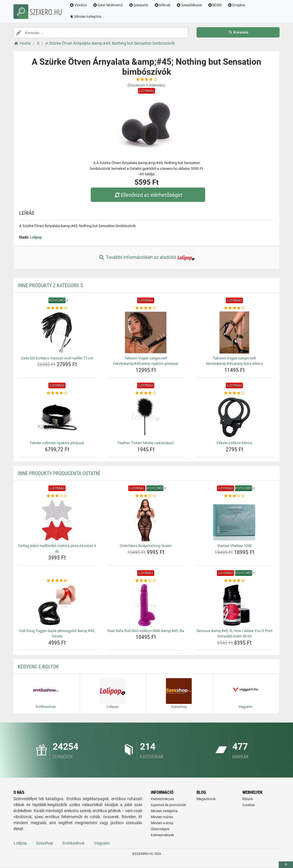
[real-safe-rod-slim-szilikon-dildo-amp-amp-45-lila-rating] (146, 581)
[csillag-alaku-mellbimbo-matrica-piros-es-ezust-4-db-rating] (57, 496)
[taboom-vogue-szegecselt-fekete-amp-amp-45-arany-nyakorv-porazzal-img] (146, 332)
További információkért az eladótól (146, 258)
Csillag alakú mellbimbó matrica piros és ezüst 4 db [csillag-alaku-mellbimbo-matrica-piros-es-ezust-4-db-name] (57, 549)
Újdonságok (160, 829)
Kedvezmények (162, 835)
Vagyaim (102, 843)
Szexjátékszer (189, 5)
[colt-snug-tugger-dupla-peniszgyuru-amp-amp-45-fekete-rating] (57, 581)
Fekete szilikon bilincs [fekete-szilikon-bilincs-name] (234, 443)
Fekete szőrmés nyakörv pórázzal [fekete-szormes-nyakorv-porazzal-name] (57, 443)
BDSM (215, 5)
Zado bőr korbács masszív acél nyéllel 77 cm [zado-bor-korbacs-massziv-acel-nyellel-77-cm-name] (57, 358)
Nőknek (162, 5)
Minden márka (162, 817)
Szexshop (45, 843)
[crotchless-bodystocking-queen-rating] (146, 496)
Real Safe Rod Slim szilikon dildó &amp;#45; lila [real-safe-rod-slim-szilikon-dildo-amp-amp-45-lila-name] (146, 631)
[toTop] (286, 865)
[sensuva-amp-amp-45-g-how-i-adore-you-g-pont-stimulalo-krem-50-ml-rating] (234, 581)
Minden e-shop (162, 823)
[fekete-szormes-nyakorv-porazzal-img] (57, 417)
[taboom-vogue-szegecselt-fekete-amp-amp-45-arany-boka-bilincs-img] (234, 332)
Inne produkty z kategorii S (50, 285)
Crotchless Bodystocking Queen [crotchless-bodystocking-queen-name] (146, 546)
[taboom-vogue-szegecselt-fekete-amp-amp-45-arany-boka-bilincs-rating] (234, 308)
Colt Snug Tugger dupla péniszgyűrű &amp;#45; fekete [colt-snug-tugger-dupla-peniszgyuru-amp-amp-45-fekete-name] (57, 634)
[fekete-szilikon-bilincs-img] (234, 417)
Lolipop (36, 237)
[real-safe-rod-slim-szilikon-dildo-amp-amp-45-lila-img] (146, 605)
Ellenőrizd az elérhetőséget (148, 195)
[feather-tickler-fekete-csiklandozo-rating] (146, 393)
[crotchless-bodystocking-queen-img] (146, 520)
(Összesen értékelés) (146, 85)
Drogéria (236, 5)
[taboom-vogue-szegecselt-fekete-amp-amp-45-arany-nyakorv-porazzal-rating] (146, 308)
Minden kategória (85, 17)
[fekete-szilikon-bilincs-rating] (234, 393)
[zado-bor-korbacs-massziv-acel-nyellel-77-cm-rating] (57, 308)
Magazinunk (206, 799)
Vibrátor (78, 5)
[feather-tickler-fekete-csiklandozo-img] (146, 417)
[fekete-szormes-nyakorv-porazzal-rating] (57, 393)
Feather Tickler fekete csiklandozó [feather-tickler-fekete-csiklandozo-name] (146, 443)
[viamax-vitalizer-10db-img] (234, 520)
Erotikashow (74, 843)
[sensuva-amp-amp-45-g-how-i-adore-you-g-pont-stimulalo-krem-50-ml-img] (234, 605)
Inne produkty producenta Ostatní (59, 473)
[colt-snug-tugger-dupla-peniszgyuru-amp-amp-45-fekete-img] (57, 605)
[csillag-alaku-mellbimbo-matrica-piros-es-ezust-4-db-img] (57, 520)
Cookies (249, 805)
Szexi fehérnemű (108, 5)
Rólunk (248, 799)
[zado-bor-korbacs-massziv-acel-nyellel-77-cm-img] (57, 332)
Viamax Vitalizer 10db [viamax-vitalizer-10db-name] (234, 546)
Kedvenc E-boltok (38, 667)
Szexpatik (139, 5)
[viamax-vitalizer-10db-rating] (234, 496)
